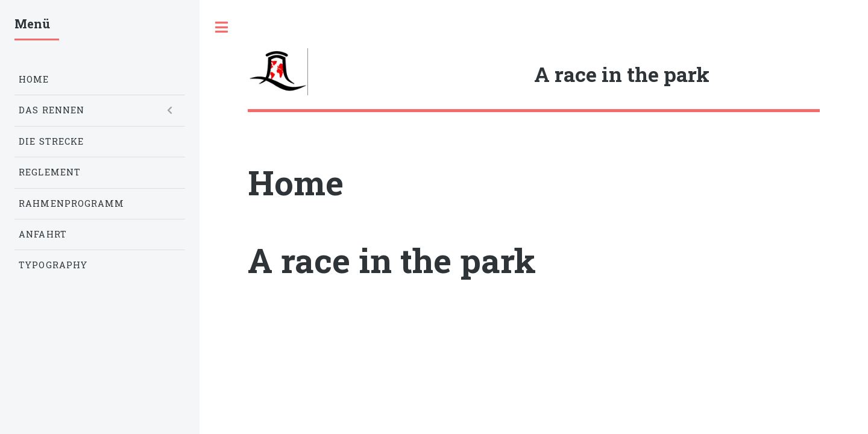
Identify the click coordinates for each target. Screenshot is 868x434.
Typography (53, 265)
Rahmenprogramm (71, 203)
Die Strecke (51, 141)
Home (34, 79)
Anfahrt (43, 234)
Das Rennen (52, 110)
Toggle (221, 27)
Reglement (50, 172)
